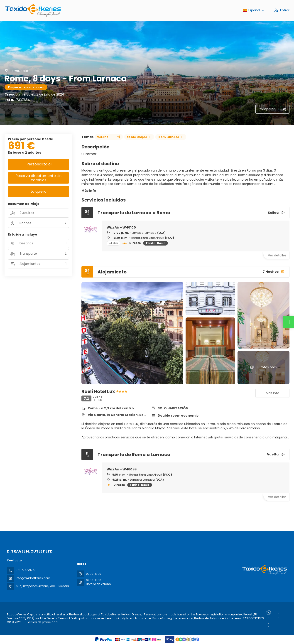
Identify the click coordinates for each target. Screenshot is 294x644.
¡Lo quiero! (39, 191)
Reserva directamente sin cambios (38, 178)
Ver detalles (277, 255)
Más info (89, 191)
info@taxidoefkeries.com (33, 578)
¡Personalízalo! (39, 164)
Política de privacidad (42, 622)
